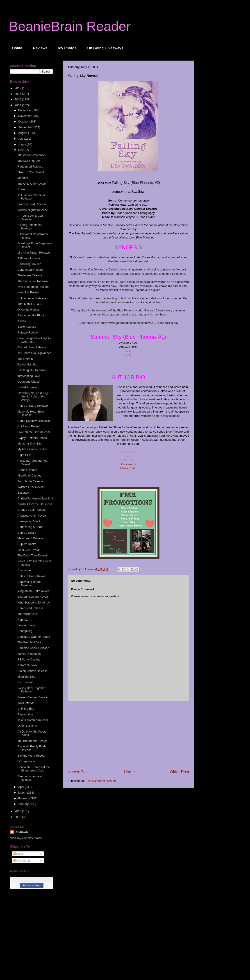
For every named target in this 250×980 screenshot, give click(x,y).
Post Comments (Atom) (101, 781)
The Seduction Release (33, 281)
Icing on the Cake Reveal (34, 591)
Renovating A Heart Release (30, 778)
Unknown (21, 832)
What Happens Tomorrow (34, 602)
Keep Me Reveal (28, 292)
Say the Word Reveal (31, 756)
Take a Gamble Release (33, 720)
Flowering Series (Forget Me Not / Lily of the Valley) (33, 397)
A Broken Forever (29, 258)
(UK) (128, 355)
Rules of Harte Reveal (32, 576)
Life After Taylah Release (34, 253)
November (25, 116)
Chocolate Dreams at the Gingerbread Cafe (34, 769)
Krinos (22, 321)
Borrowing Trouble (29, 264)
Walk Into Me (26, 703)
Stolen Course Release (32, 671)
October (24, 121)
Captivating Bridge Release (29, 584)
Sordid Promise (27, 387)
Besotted (23, 493)
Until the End (26, 709)
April (22, 787)
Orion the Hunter (28, 310)
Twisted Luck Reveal (31, 487)
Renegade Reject (29, 521)
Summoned (25, 570)
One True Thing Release (33, 287)
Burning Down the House (34, 637)
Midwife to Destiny (29, 475)
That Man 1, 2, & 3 (29, 304)
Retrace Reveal (27, 332)
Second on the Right (31, 315)
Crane (21, 189)
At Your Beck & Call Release (30, 217)
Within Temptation (29, 654)
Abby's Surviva (27, 665)
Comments (22, 861)
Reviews (40, 48)
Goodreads (128, 464)
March (23, 793)
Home (17, 48)
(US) (128, 351)
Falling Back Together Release (31, 690)
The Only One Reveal (31, 184)
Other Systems (27, 726)
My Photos (67, 48)
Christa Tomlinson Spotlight (35, 498)
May (21, 150)
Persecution (25, 714)
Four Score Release (30, 481)
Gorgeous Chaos (28, 382)
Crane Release (27, 470)
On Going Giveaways (105, 48)
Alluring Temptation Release (30, 227)
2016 (18, 94)
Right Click (24, 455)
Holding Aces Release (32, 298)
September (26, 127)
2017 (18, 88)
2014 (18, 105)
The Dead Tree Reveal (32, 555)
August (23, 133)
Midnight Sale (26, 677)
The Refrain (25, 359)
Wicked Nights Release (32, 210)
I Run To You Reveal (31, 172)
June (22, 144)
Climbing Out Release (32, 370)
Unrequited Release (30, 608)
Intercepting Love (29, 376)
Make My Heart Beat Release (31, 413)
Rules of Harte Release (32, 406)
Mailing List (128, 468)
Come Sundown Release (34, 421)
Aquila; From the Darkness (35, 504)
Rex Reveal (25, 682)
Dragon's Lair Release (32, 510)
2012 (18, 817)
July (21, 139)
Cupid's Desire (27, 533)
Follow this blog (32, 885)
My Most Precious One (32, 449)
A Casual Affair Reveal (32, 516)
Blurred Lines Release (32, 347)
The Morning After (29, 161)
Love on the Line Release (34, 432)
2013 (18, 811)
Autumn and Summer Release (31, 197)
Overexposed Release (32, 204)
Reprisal (23, 620)
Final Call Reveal (28, 550)
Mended (23, 178)
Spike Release (27, 327)
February (25, 798)
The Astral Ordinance (31, 155)
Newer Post (78, 772)
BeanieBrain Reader (70, 26)
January (24, 804)
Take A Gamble (27, 364)
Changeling (25, 631)
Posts (18, 854)
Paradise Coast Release (33, 648)
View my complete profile (26, 838)
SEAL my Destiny (29, 659)
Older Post (180, 772)
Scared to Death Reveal (33, 597)
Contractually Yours (30, 270)
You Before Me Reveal (32, 741)
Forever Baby (26, 625)
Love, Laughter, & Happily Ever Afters (34, 340)
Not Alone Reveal (29, 426)
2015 (18, 99)
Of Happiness (26, 761)
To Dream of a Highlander (34, 353)
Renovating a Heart (30, 527)
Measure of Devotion (31, 538)
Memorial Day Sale (30, 443)
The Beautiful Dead (30, 642)
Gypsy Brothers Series (32, 438)
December (25, 110)
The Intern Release (30, 275)
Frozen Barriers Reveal (32, 697)
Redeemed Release (30, 167)
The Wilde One (27, 614)
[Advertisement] (128, 735)
